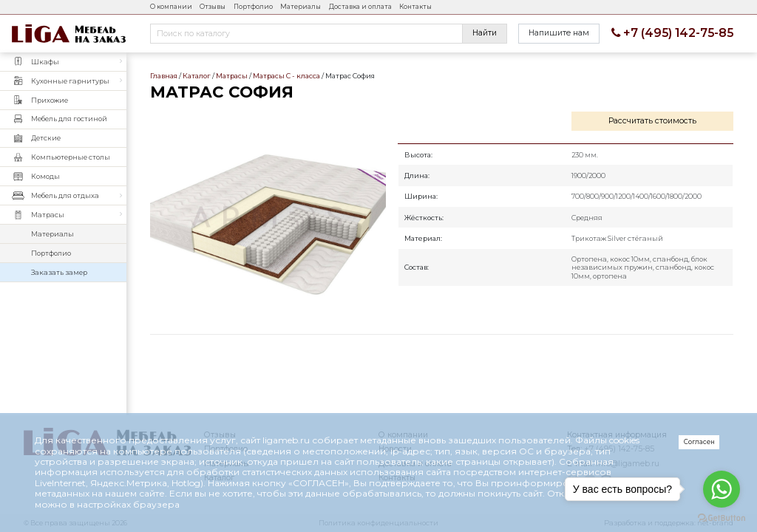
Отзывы (213, 7)
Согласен (699, 442)
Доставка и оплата (360, 7)
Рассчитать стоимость (652, 121)
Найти (485, 33)
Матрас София (268, 216)
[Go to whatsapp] (722, 489)
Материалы (301, 7)
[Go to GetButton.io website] (722, 517)
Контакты (415, 7)
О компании (171, 7)
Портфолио (253, 7)
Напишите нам (559, 33)
